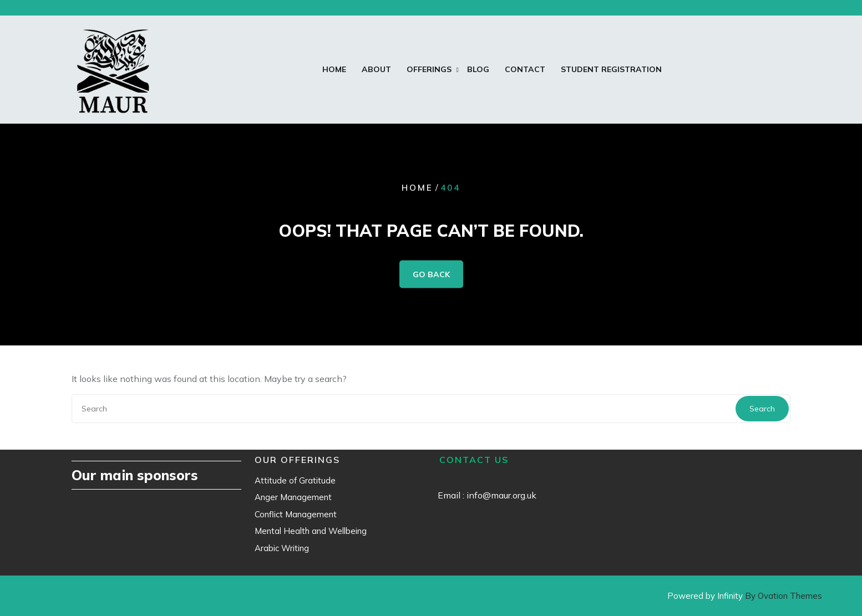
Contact (525, 69)
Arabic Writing (282, 548)
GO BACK (431, 274)
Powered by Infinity (745, 596)
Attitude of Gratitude (295, 480)
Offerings (429, 69)
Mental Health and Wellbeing (311, 531)
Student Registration (611, 69)
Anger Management (293, 497)
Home (334, 69)
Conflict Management (296, 514)
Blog (478, 69)
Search (762, 409)
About (376, 69)
